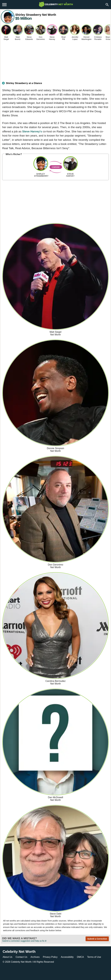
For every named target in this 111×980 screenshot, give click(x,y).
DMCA (80, 957)
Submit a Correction (97, 939)
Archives (35, 957)
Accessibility (67, 957)
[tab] (55, 84)
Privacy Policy (50, 957)
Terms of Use (94, 957)
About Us (7, 957)
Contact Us (21, 957)
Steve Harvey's (32, 131)
